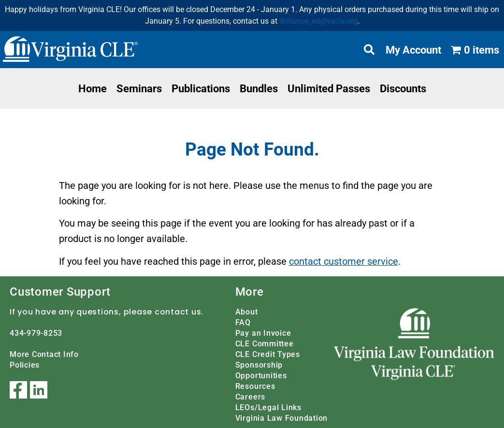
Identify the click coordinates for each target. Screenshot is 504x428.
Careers (250, 396)
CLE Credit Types (268, 354)
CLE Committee (265, 343)
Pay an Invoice (263, 333)
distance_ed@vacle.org (318, 21)
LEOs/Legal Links (268, 407)
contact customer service (344, 261)
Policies (25, 364)
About (247, 311)
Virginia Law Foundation (281, 418)
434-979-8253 (36, 333)
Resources (255, 386)
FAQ (243, 322)
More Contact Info (44, 354)
